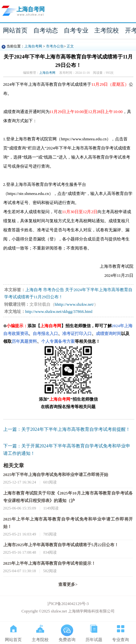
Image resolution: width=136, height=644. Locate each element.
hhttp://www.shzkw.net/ (74, 304)
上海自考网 (33, 46)
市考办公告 (55, 46)
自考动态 (46, 30)
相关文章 (14, 465)
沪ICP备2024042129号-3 (68, 604)
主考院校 (107, 30)
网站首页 (15, 30)
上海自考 (34, 290)
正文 (70, 46)
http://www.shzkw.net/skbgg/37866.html (59, 312)
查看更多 (68, 585)
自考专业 (76, 30)
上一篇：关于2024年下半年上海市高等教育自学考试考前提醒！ (67, 429)
